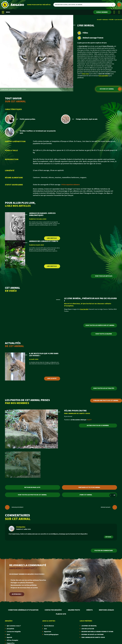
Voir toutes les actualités (104, 388)
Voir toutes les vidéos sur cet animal (100, 325)
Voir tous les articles (104, 276)
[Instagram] (119, 12)
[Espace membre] (102, 12)
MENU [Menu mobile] (6, 12)
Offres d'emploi (12, 640)
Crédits (89, 610)
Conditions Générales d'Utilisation (23, 610)
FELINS (111, 20)
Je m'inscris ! (17, 594)
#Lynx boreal (68, 416)
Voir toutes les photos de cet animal (32, 495)
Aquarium (48, 632)
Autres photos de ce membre (98, 425)
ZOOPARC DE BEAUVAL (89, 626)
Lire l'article (52, 238)
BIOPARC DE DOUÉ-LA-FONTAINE (93, 635)
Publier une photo (106, 401)
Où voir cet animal (111, 89)
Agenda (9, 637)
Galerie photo (74, 610)
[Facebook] (114, 12)
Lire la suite (52, 379)
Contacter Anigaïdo (53, 610)
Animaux (105, 20)
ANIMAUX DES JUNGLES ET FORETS (44, 241)
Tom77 (89, 420)
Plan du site (61, 614)
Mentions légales (106, 610)
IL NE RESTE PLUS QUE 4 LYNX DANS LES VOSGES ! (44, 355)
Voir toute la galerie (104, 334)
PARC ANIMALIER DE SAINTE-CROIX (77, 413)
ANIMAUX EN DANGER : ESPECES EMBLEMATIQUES (42, 214)
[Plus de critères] (119, 5)
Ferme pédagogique (51, 635)
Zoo (45, 629)
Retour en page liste (32, 487)
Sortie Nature (49, 626)
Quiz (8, 635)
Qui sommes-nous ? (14, 626)
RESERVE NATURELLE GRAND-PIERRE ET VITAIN (97, 632)
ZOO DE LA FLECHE (88, 629)
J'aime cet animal (98, 495)
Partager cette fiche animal (89, 487)
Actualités (10, 629)
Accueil (99, 20)
